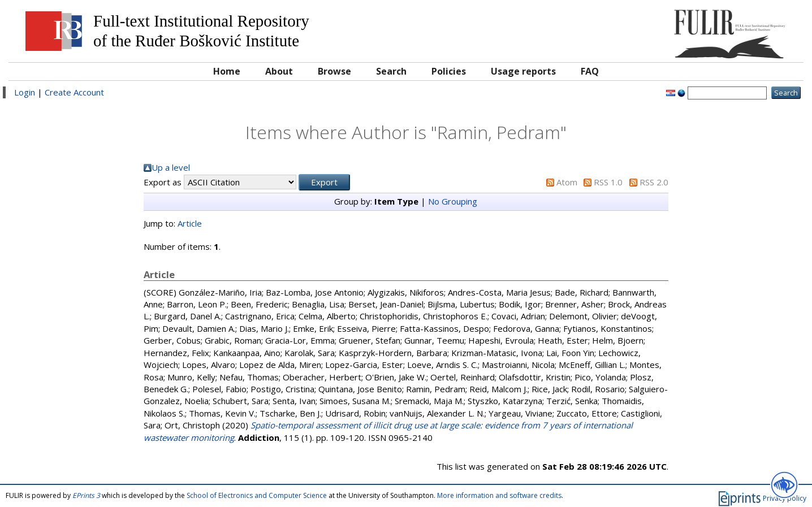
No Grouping (453, 201)
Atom (567, 182)
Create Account (74, 92)
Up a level (171, 167)
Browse (334, 71)
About (279, 71)
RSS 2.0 (654, 182)
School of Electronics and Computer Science (257, 495)
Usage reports (523, 71)
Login (25, 92)
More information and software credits (499, 495)
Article (190, 223)
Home (227, 71)
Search (391, 71)
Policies (449, 71)
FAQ (590, 71)
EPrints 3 (86, 495)
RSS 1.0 (608, 182)
